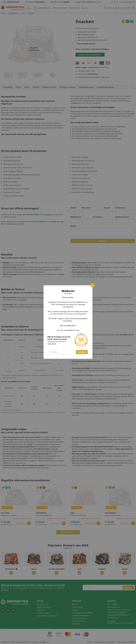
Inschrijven (82, 352)
